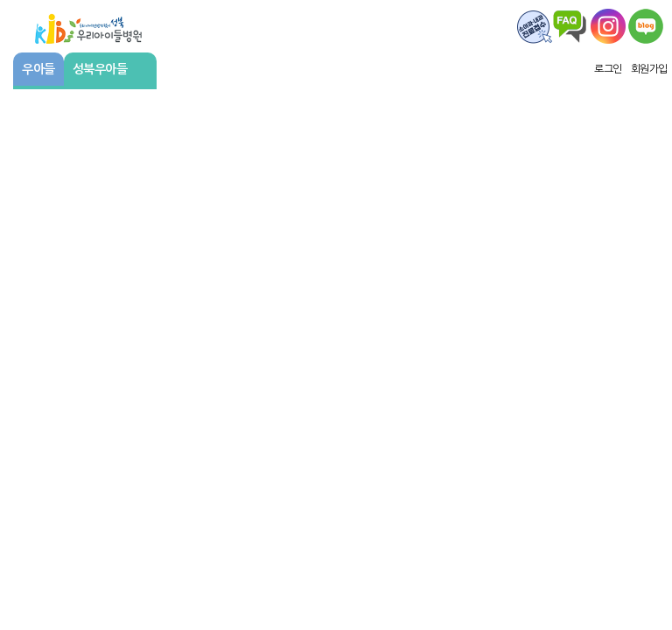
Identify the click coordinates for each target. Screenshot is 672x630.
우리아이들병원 (88, 26)
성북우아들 (108, 69)
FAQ (535, 26)
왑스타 (608, 26)
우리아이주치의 (646, 26)
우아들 (38, 69)
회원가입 (649, 69)
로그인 (608, 69)
